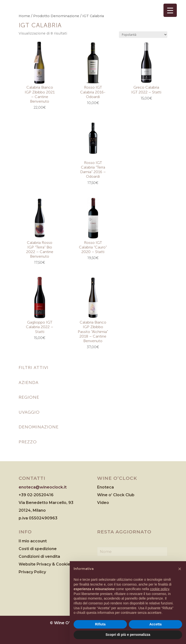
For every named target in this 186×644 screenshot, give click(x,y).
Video (103, 503)
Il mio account (33, 541)
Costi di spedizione (38, 549)
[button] (180, 569)
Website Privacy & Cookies (46, 564)
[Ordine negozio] (143, 35)
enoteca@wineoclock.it (43, 487)
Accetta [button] (156, 624)
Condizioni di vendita (39, 556)
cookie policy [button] (159, 589)
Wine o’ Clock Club (116, 495)
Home (24, 16)
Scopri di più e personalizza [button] (128, 635)
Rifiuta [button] (100, 624)
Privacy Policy (32, 572)
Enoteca (105, 487)
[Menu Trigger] (170, 10)
